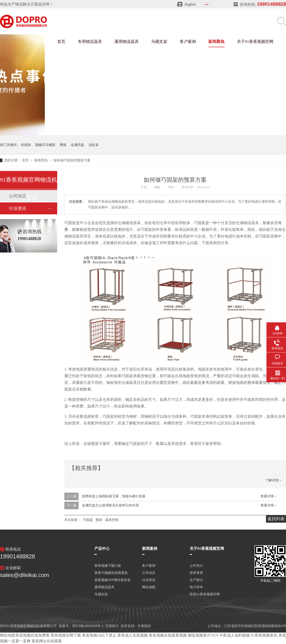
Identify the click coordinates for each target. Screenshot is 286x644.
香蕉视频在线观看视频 (168, 635)
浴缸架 (94, 145)
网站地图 (149, 587)
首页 (61, 42)
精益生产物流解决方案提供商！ (27, 4)
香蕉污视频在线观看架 (111, 573)
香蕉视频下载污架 (108, 566)
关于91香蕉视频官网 (255, 42)
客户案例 (188, 42)
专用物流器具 (90, 42)
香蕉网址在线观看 (47, 641)
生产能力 (196, 580)
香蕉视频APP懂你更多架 (112, 580)
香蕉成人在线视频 (133, 635)
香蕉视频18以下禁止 (99, 635)
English (190, 4)
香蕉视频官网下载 (66, 635)
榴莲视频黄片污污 (203, 635)
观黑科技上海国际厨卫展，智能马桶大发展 (114, 496)
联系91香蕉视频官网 (205, 594)
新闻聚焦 (216, 42)
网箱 (63, 145)
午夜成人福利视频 (235, 635)
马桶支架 (159, 42)
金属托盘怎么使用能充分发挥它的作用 (110, 505)
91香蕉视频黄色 (264, 635)
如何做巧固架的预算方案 (72, 160)
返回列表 (276, 519)
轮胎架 (26, 145)
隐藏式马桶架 (45, 145)
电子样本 (196, 587)
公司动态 (149, 573)
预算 (99, 520)
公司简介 (196, 566)
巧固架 (88, 520)
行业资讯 (18, 208)
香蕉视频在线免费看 (32, 635)
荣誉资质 (196, 573)
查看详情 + (268, 496)
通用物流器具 (127, 42)
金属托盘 (77, 145)
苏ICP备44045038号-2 (88, 626)
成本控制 (112, 520)
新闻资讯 (41, 160)
